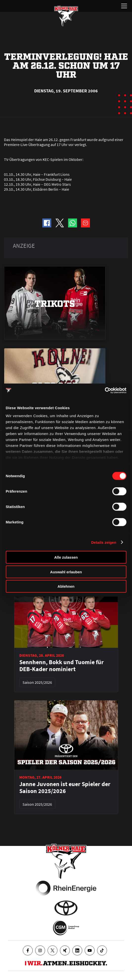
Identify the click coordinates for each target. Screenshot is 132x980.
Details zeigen (104, 542)
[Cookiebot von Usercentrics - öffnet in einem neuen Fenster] (105, 390)
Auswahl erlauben (66, 572)
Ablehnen (66, 586)
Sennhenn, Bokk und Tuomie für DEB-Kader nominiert (62, 666)
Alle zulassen (66, 557)
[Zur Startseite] (66, 16)
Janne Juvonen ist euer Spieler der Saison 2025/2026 (65, 788)
